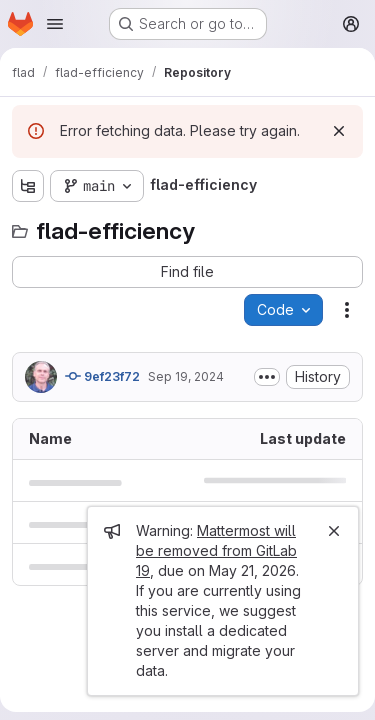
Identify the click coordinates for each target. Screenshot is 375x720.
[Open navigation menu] (55, 24)
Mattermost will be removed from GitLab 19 (216, 550)
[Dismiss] (339, 131)
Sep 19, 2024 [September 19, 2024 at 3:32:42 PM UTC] (186, 376)
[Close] (334, 531)
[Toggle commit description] (267, 377)
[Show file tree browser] (28, 186)
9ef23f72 (102, 376)
